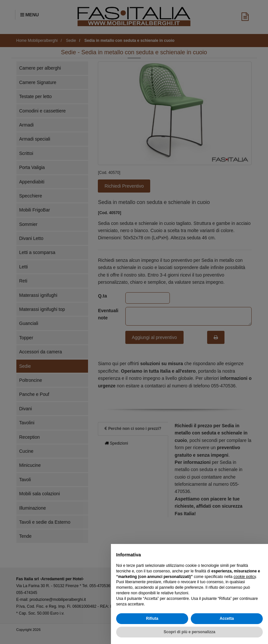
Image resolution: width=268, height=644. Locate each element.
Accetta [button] (227, 619)
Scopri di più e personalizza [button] (189, 632)
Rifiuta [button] (152, 619)
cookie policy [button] (245, 577)
